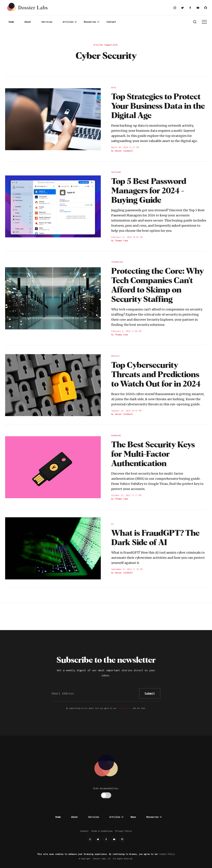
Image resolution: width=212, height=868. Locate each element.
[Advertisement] (106, 616)
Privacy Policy (125, 708)
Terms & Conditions (102, 831)
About (28, 22)
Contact (111, 22)
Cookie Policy (167, 854)
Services (47, 22)
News (133, 817)
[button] (70, 22)
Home (11, 22)
